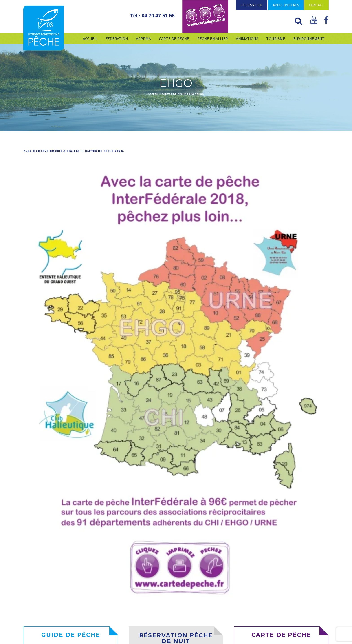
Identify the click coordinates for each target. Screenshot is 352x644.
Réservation (252, 5)
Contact (317, 5)
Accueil (153, 94)
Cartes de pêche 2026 (178, 94)
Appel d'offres (286, 5)
